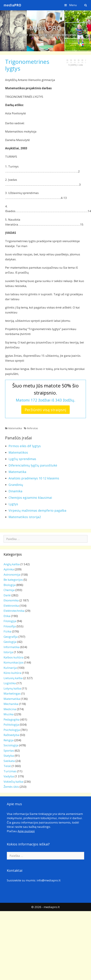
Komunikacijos (14, 662)
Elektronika (11, 606)
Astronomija (12, 575)
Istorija (8, 652)
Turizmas (10, 771)
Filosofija (10, 626)
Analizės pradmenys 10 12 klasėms (34, 478)
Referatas (32, 428)
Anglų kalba (12, 564)
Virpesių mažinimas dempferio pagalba (37, 510)
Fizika (7, 631)
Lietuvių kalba (13, 678)
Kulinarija (10, 668)
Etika (7, 616)
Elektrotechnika (14, 611)
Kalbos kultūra (14, 657)
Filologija (10, 621)
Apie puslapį (26, 831)
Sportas (9, 750)
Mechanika (11, 704)
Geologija (10, 642)
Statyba (9, 756)
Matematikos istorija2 (25, 517)
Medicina (10, 709)
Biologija (10, 585)
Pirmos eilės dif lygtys (25, 446)
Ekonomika (11, 600)
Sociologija (11, 745)
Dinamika (15, 491)
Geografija (11, 637)
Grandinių (16, 485)
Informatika (12, 647)
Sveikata (9, 761)
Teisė (7, 766)
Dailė (7, 595)
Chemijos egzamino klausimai (30, 498)
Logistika (10, 683)
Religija (9, 740)
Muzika (9, 714)
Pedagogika (12, 719)
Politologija (11, 725)
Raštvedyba (11, 735)
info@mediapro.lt (49, 880)
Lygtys (13, 504)
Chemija (9, 590)
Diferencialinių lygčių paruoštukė (33, 465)
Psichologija (12, 730)
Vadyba (9, 776)
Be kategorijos (13, 580)
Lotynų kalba (12, 688)
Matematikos (18, 452)
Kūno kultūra (12, 673)
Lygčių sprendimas (22, 459)
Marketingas (12, 693)
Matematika (15, 428)
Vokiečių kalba (13, 782)
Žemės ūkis (11, 787)
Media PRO (45, 28)
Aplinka (9, 569)
